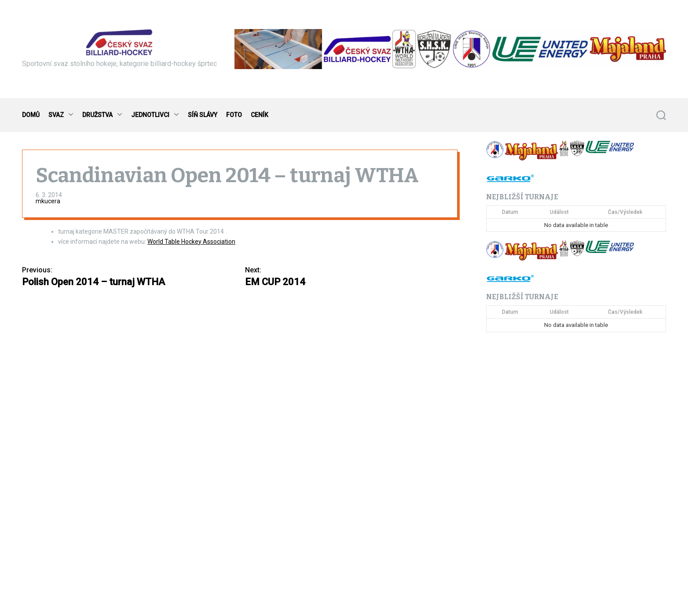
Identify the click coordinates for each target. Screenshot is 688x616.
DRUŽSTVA (102, 115)
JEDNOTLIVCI (155, 115)
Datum (510, 212)
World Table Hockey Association (191, 242)
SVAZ (61, 115)
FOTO (234, 115)
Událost (559, 212)
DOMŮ (31, 115)
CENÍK (260, 115)
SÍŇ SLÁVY (203, 115)
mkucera (48, 201)
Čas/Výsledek (625, 212)
